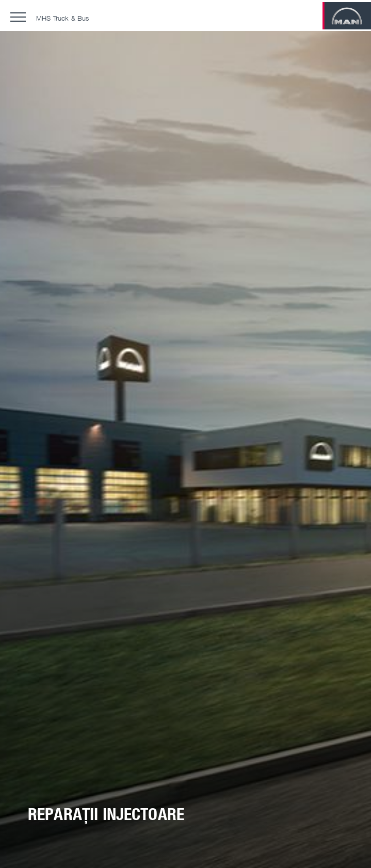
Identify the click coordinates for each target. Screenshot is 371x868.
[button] (18, 17)
